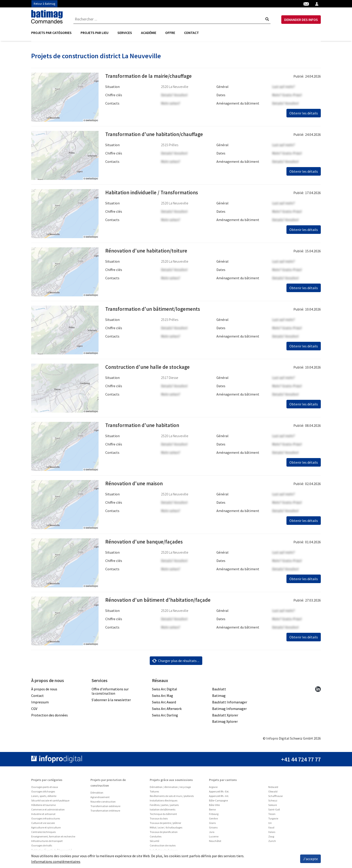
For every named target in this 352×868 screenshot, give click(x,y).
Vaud (271, 828)
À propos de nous (44, 690)
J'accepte (310, 859)
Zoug (271, 837)
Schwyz (273, 801)
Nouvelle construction (103, 802)
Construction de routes (163, 846)
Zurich (272, 842)
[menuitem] (54, 33)
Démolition (97, 793)
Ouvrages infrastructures (46, 819)
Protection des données (49, 716)
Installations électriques (164, 801)
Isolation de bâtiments (163, 810)
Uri (270, 824)
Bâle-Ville (214, 806)
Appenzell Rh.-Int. (219, 797)
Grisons (213, 828)
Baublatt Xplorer (225, 716)
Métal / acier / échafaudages (166, 828)
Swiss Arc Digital (165, 690)
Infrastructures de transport (47, 842)
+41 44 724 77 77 (301, 760)
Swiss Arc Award (164, 703)
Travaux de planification (164, 833)
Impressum (40, 703)
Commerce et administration (48, 810)
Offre (170, 33)
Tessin (272, 815)
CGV (34, 709)
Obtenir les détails (304, 114)
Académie (149, 33)
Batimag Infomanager (229, 709)
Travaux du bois (159, 819)
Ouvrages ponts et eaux (45, 788)
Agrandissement (100, 798)
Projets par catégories (51, 33)
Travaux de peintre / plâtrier (165, 824)
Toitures (154, 792)
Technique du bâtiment (163, 815)
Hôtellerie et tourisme (43, 806)
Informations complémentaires (56, 861)
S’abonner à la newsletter (111, 700)
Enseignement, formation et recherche (53, 837)
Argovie (213, 788)
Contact (191, 33)
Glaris (212, 824)
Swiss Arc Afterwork (167, 709)
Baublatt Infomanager (230, 703)
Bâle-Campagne (218, 801)
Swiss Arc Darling (165, 716)
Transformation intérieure (105, 811)
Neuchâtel (215, 842)
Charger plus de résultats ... (176, 661)
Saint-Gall (274, 810)
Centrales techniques (43, 833)
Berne (212, 810)
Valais (272, 833)
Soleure (273, 806)
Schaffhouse (275, 797)
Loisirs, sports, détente (44, 797)
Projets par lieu (95, 33)
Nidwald (273, 788)
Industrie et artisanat (43, 815)
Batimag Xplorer (225, 722)
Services (125, 33)
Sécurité (154, 842)
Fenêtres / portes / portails (164, 806)
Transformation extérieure (105, 807)
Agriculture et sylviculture (46, 828)
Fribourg (214, 815)
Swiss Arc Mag (163, 696)
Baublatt (219, 690)
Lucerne (214, 837)
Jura (212, 833)
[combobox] (172, 19)
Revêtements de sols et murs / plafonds (172, 797)
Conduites (156, 837)
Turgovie (273, 819)
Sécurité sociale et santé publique (50, 801)
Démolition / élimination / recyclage (170, 788)
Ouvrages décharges (43, 792)
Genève (213, 819)
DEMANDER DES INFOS (301, 20)
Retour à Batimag (44, 4)
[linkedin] (318, 690)
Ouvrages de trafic (42, 846)
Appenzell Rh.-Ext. (219, 792)
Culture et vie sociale (43, 824)
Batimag (219, 696)
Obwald (273, 792)
